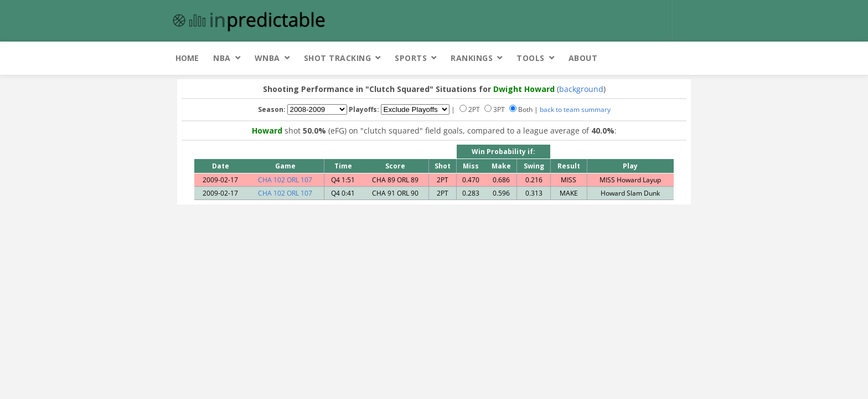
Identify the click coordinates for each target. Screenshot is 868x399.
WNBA (267, 58)
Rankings (472, 58)
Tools (531, 58)
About (583, 58)
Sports (411, 58)
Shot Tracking (338, 58)
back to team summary (575, 109)
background (581, 89)
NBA (222, 58)
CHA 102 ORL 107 (285, 180)
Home (187, 58)
